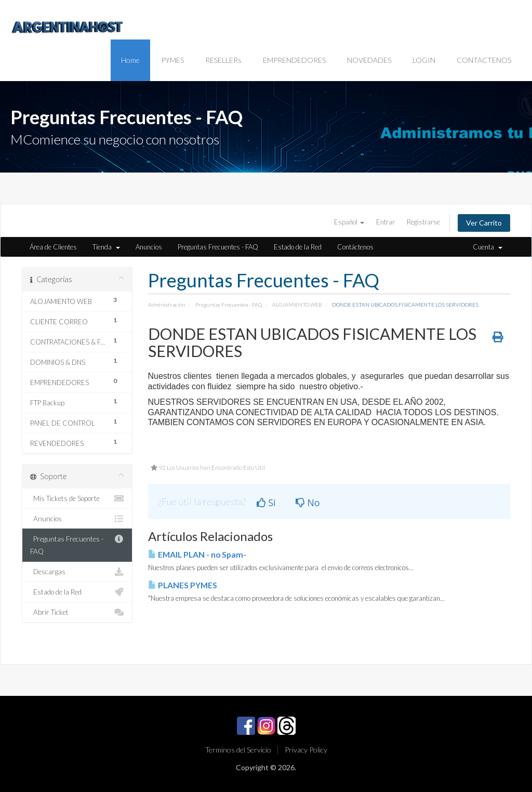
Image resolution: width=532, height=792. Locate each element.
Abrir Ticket (77, 612)
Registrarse (423, 222)
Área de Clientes (53, 247)
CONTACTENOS (484, 60)
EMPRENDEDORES (294, 60)
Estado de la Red (298, 247)
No (308, 503)
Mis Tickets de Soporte (77, 498)
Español (349, 222)
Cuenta (488, 247)
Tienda (106, 247)
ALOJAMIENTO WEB (297, 305)
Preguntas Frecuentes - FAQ (218, 247)
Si (266, 503)
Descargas (77, 572)
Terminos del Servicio (238, 750)
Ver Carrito (484, 223)
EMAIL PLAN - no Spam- (197, 555)
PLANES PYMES (183, 585)
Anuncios (149, 247)
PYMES (172, 60)
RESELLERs (223, 60)
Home (130, 60)
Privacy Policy (306, 750)
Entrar (385, 222)
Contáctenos (355, 247)
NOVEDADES (369, 60)
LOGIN (424, 60)
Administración (167, 305)
